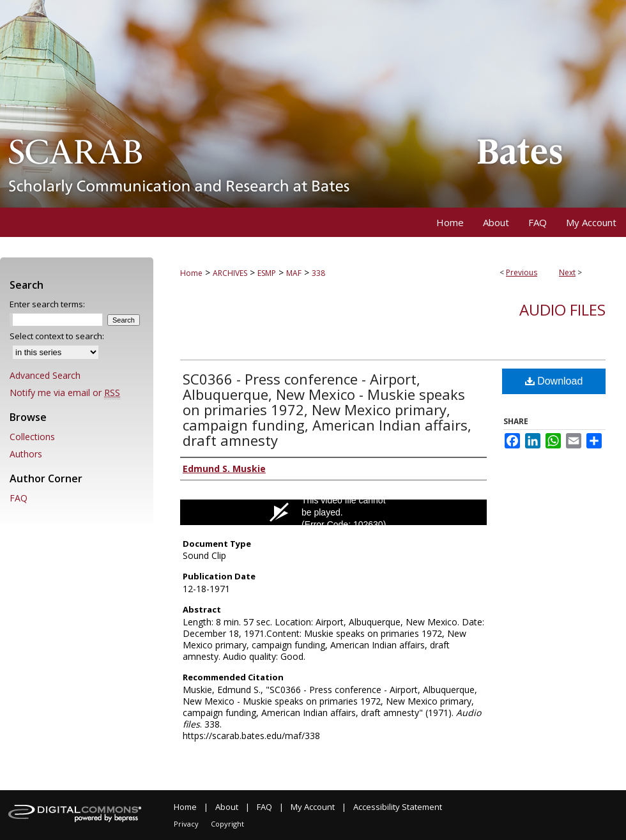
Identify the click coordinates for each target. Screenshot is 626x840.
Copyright (227, 824)
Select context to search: (57, 336)
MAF (294, 273)
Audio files (562, 309)
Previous (522, 272)
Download (554, 381)
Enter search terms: (47, 304)
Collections (32, 437)
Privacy (186, 824)
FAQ (19, 498)
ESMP (267, 273)
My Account (313, 807)
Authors (26, 454)
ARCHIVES (230, 273)
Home (191, 273)
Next (567, 272)
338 (318, 273)
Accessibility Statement (398, 807)
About (227, 807)
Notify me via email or (65, 393)
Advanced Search (45, 375)
